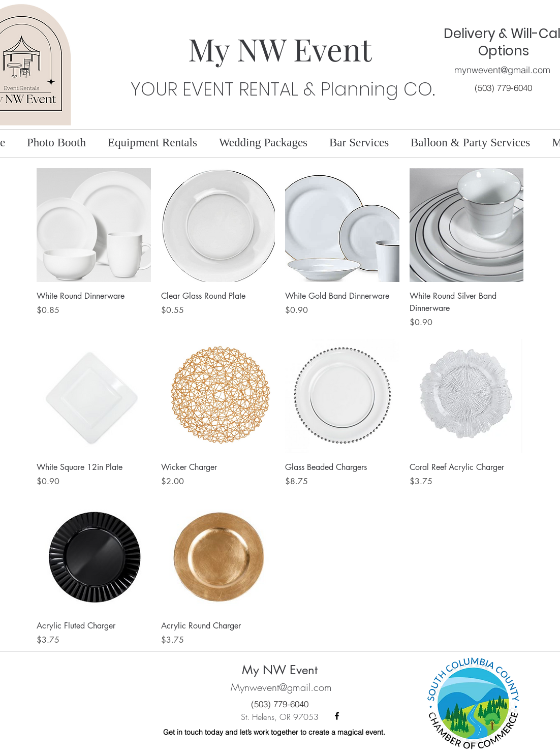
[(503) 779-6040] (503, 88)
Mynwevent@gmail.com (281, 687)
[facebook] (337, 716)
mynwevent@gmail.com (502, 70)
